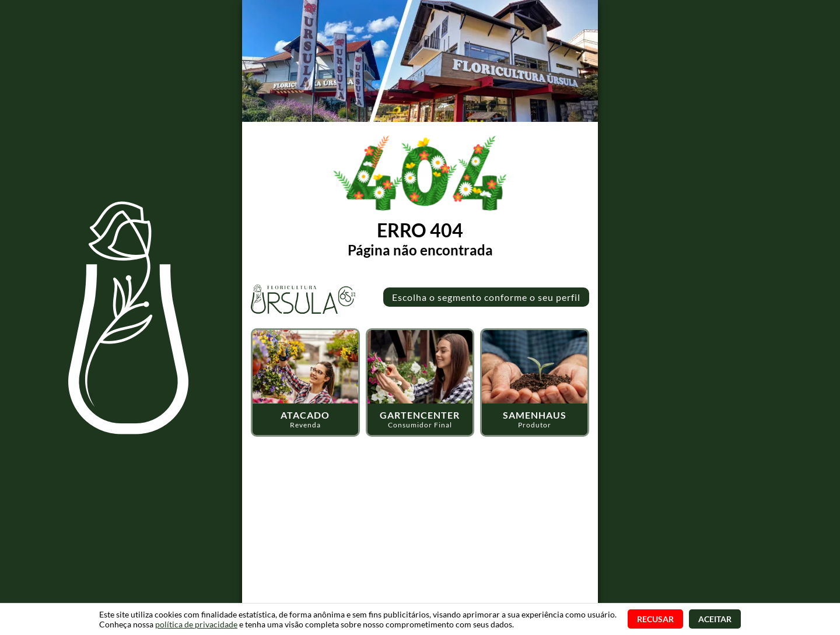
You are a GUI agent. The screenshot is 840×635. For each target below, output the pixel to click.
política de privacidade (196, 624)
